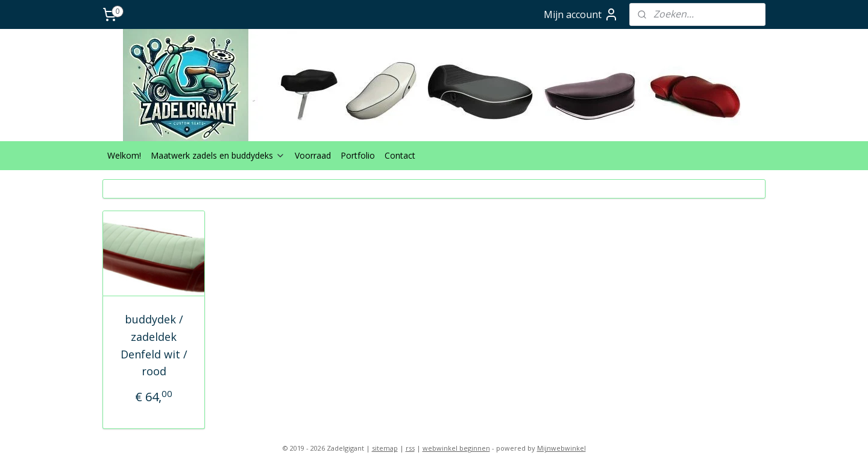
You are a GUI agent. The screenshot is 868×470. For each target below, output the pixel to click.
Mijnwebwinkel (561, 448)
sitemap (385, 448)
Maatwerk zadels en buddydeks (218, 155)
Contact (400, 155)
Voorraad (313, 155)
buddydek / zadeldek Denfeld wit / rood (154, 345)
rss (410, 448)
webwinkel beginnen (456, 448)
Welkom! (124, 155)
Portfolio (358, 155)
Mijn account (581, 14)
